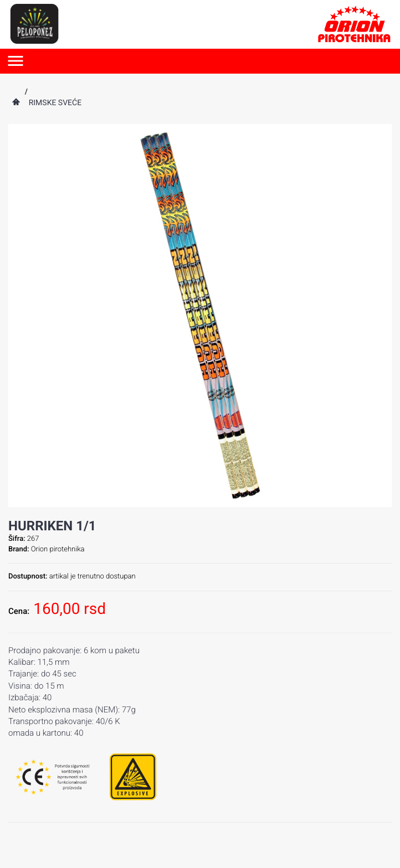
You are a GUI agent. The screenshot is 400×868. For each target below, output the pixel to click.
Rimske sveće (55, 103)
